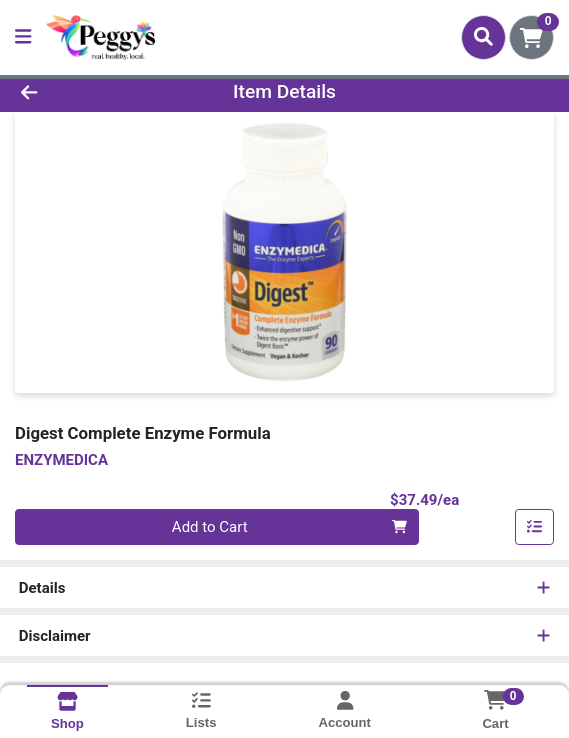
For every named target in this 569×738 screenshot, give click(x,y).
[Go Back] (82, 92)
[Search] (483, 37)
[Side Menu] (23, 37)
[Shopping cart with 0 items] (531, 37)
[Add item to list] (535, 527)
